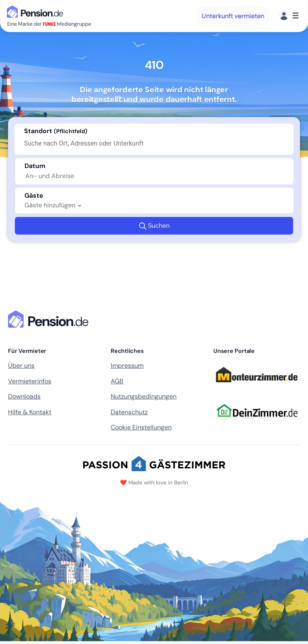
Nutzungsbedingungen (144, 396)
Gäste (34, 195)
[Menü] (289, 16)
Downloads (24, 396)
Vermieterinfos (30, 381)
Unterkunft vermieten (233, 16)
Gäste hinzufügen (54, 205)
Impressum (127, 366)
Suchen (154, 226)
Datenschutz (129, 412)
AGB (117, 381)
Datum (35, 166)
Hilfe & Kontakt (30, 412)
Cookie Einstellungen (141, 427)
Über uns (21, 366)
